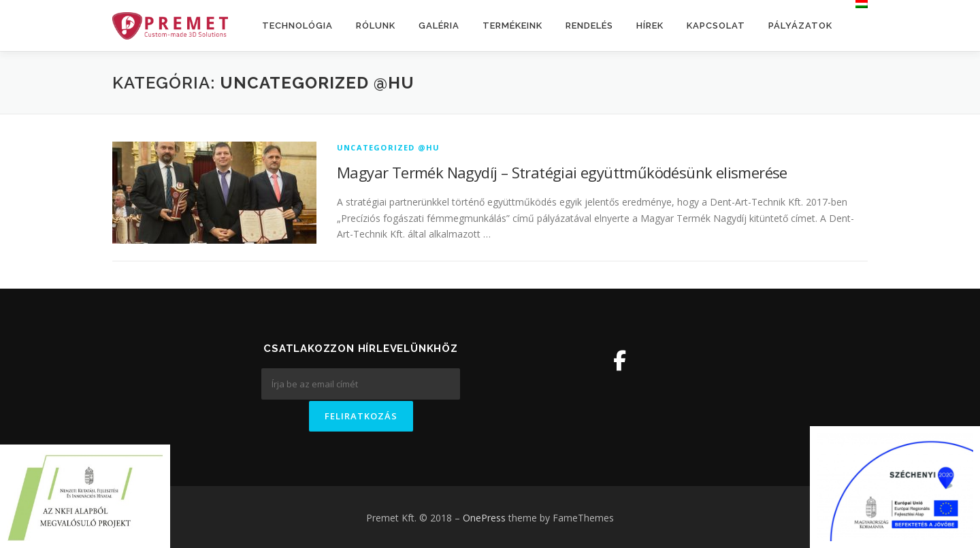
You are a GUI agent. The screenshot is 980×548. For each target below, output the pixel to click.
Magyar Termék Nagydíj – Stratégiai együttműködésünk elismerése (562, 172)
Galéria (439, 26)
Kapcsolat (716, 26)
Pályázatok (800, 26)
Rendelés (589, 26)
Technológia (297, 26)
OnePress (484, 516)
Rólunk (376, 26)
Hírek (650, 26)
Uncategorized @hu (388, 147)
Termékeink (512, 26)
